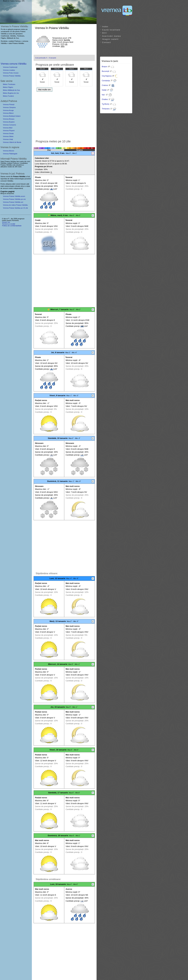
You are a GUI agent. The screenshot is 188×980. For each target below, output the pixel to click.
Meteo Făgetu (8, 87)
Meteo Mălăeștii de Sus (11, 90)
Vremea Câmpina (9, 107)
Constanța (106, 81)
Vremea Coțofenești (10, 67)
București (105, 71)
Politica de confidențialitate (12, 226)
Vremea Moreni (8, 151)
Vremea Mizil (8, 128)
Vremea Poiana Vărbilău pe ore (14, 199)
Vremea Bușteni (9, 122)
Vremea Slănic (8, 136)
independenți (18, 188)
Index (105, 27)
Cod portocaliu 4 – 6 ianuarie (46, 58)
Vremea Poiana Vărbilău (12, 76)
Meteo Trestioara (9, 84)
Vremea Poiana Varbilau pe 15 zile (15, 208)
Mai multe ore (44, 90)
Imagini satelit (110, 39)
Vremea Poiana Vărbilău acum (14, 196)
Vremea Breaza (9, 119)
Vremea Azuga (8, 110)
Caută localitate (111, 30)
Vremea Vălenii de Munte (12, 142)
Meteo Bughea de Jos (11, 93)
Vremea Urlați (8, 139)
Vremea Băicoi (8, 113)
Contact (106, 42)
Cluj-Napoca (107, 76)
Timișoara (106, 109)
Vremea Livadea (9, 70)
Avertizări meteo (112, 36)
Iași (103, 95)
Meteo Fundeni (8, 96)
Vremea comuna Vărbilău (14, 64)
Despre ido (6, 222)
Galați (104, 90)
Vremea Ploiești (9, 104)
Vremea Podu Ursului (11, 73)
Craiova (105, 85)
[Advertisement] (64, 115)
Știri (105, 33)
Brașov (105, 67)
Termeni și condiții (9, 224)
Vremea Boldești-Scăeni (12, 116)
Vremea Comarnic (9, 125)
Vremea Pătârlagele (10, 154)
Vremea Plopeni (9, 131)
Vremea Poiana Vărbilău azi (13, 202)
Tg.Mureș (106, 104)
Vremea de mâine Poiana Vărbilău (15, 205)
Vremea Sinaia (8, 133)
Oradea (105, 99)
